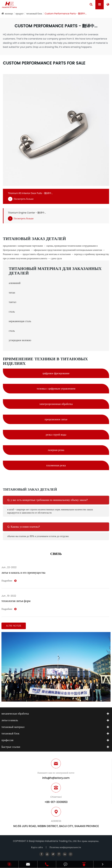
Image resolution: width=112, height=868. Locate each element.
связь (56, 554)
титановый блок (34, 14)
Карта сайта (37, 847)
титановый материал (13, 727)
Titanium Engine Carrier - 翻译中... (27, 213)
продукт (20, 14)
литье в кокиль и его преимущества (23, 573)
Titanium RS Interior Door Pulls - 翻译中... (30, 193)
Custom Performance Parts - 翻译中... (66, 14)
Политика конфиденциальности (65, 847)
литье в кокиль (10, 720)
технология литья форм (16, 601)
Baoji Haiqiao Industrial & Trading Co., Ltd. (53, 841)
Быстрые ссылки (11, 747)
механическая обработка (15, 714)
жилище (9, 14)
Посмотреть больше (21, 199)
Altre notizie (14, 626)
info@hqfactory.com (56, 778)
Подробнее (9, 581)
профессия (7, 740)
